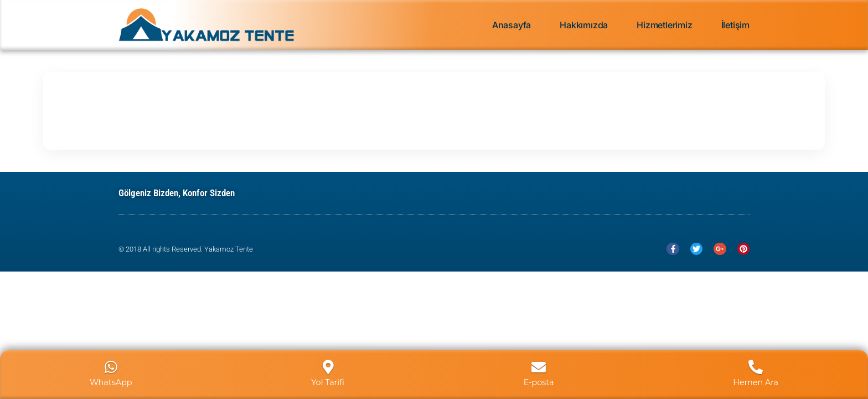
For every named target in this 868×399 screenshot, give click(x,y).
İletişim (735, 25)
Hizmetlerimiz (664, 25)
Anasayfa (512, 25)
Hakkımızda (584, 25)
